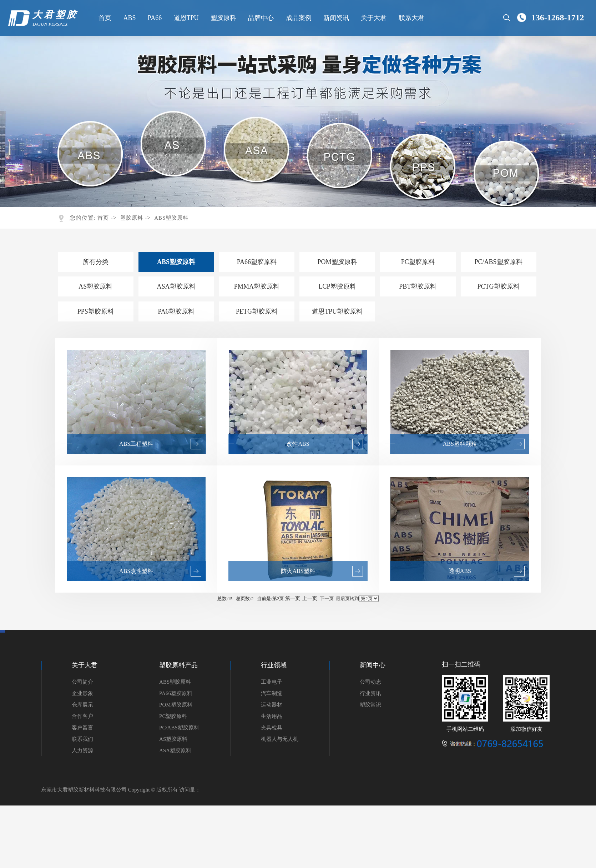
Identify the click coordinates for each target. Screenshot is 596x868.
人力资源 (82, 750)
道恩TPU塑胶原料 (337, 311)
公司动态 (370, 682)
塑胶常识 (370, 705)
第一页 (293, 598)
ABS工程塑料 (136, 444)
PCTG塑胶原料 (499, 286)
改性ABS (298, 444)
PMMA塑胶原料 (257, 286)
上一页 (310, 598)
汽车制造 (272, 693)
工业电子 (272, 682)
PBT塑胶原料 (418, 286)
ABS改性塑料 (136, 571)
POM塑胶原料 (337, 262)
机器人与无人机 (280, 739)
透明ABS (460, 571)
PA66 (154, 18)
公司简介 (82, 682)
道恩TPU (185, 18)
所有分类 (96, 262)
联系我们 (82, 739)
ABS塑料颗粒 (460, 444)
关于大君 (373, 18)
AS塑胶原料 (95, 286)
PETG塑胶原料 (257, 311)
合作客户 (82, 716)
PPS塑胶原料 (96, 311)
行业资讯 (370, 693)
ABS (129, 18)
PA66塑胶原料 (257, 262)
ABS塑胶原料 (171, 218)
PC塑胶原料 (418, 262)
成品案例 (298, 18)
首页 (104, 18)
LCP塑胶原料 (337, 286)
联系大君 (410, 18)
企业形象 (82, 693)
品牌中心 (260, 18)
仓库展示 (82, 705)
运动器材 (272, 705)
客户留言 (82, 728)
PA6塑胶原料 (176, 311)
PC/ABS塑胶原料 (499, 262)
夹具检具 (272, 728)
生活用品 (272, 716)
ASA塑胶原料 (176, 286)
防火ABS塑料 (298, 571)
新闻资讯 (335, 18)
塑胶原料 (222, 18)
